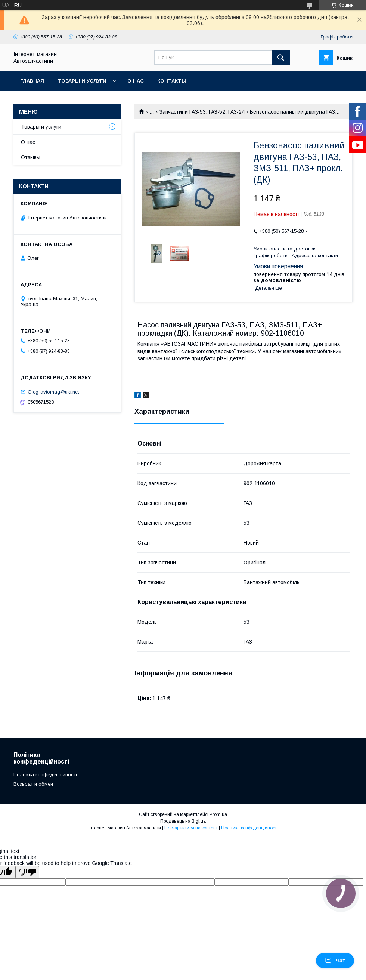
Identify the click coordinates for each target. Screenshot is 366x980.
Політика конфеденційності (45, 775)
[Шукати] (281, 58)
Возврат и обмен (33, 784)
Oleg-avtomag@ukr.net (53, 392)
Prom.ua (218, 814)
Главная (32, 81)
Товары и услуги (82, 81)
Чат (335, 961)
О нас (136, 81)
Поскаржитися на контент (191, 828)
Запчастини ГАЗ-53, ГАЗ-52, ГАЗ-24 (202, 112)
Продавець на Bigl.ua (183, 821)
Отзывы (31, 157)
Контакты (172, 81)
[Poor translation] (27, 872)
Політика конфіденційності (249, 828)
